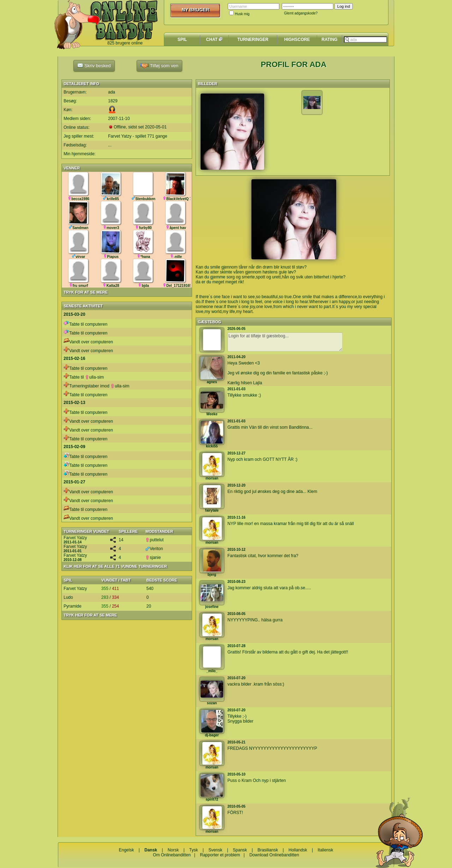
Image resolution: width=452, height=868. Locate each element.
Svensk (215, 850)
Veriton (154, 549)
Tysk (194, 850)
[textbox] (365, 40)
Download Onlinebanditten (274, 855)
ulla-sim (94, 377)
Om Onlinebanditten (172, 855)
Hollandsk (298, 850)
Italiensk (326, 850)
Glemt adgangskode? (301, 13)
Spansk (240, 850)
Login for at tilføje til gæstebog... (285, 342)
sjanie (153, 557)
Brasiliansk (268, 850)
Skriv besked (94, 65)
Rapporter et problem (220, 855)
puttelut (154, 540)
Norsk (173, 850)
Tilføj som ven (159, 66)
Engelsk (126, 850)
